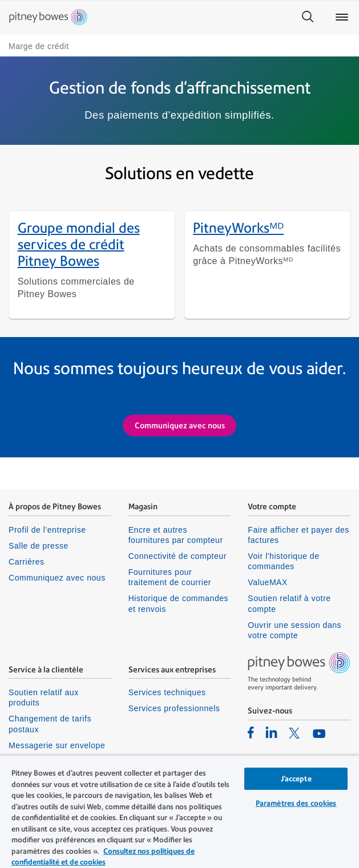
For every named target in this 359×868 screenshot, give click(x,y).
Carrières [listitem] (27, 563)
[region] (179, 812)
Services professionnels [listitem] (174, 710)
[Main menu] (342, 17)
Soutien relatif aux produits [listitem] (44, 699)
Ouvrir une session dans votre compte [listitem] (295, 632)
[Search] (308, 17)
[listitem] (251, 733)
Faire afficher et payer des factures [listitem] (299, 537)
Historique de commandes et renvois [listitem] (179, 605)
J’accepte (296, 779)
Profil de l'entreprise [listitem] (47, 532)
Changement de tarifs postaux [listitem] (50, 725)
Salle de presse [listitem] (39, 547)
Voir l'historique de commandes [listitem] (283, 563)
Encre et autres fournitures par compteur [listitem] (176, 537)
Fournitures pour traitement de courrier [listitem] (170, 579)
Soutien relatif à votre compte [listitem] (289, 605)
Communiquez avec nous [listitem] (57, 579)
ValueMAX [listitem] (268, 584)
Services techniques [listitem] (167, 694)
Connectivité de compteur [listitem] (178, 558)
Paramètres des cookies (296, 803)
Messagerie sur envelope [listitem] (57, 747)
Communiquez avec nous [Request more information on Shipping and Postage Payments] (180, 427)
